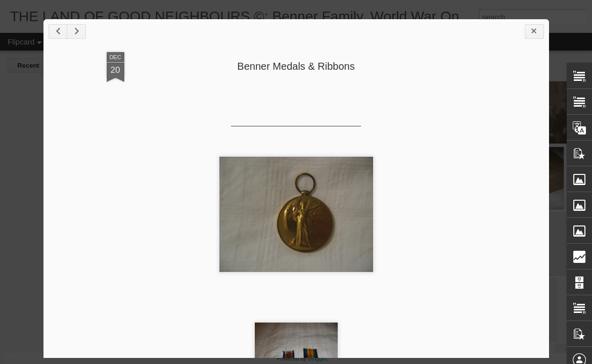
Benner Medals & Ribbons (296, 66)
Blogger (317, 358)
